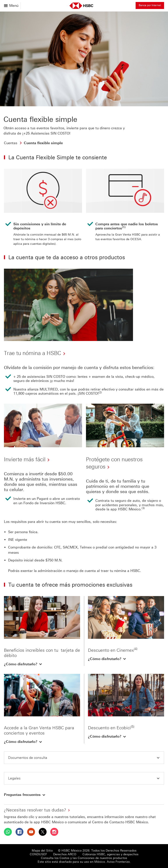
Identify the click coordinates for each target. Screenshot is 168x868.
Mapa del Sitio (42, 851)
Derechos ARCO (65, 854)
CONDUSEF (38, 854)
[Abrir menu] (11, 6)
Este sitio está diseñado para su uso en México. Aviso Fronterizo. (84, 862)
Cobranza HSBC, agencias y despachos (110, 854)
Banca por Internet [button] (150, 5)
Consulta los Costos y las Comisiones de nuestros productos (84, 858)
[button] (23, 664)
